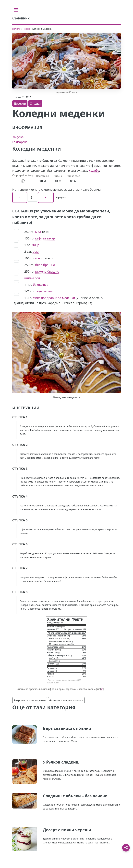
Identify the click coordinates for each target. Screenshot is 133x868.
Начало (17, 29)
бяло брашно (45, 265)
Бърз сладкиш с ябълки (67, 728)
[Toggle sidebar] (16, 10)
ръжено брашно (47, 271)
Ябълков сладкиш (61, 762)
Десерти (20, 103)
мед (38, 232)
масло (40, 258)
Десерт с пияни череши (67, 830)
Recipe (26, 29)
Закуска (18, 137)
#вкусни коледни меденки (30, 700)
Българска (20, 142)
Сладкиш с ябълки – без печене (75, 796)
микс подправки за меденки (54, 298)
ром (36, 251)
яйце (36, 245)
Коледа (94, 170)
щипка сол (32, 278)
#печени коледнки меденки (66, 700)
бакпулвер (41, 285)
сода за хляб (45, 291)
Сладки (35, 103)
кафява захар (45, 238)
